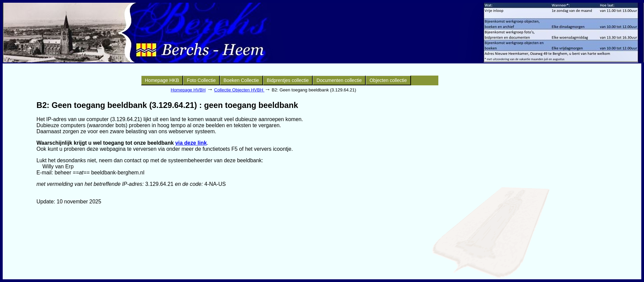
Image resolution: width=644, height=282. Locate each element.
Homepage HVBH (188, 90)
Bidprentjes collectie (288, 80)
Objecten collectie (388, 80)
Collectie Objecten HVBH (239, 90)
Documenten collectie (339, 80)
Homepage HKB (162, 80)
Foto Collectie (201, 80)
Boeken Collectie (241, 80)
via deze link (191, 143)
